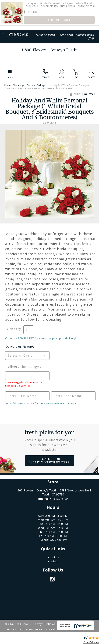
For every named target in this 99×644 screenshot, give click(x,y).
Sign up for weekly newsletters (50, 461)
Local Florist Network (58, 629)
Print (75, 94)
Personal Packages (37, 85)
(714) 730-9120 (19, 35)
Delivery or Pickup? (19, 347)
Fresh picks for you (49, 440)
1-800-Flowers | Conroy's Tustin (50, 50)
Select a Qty (13, 329)
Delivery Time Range (23, 367)
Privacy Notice (34, 629)
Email (90, 94)
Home (8, 85)
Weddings (19, 85)
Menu (10, 77)
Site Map (80, 629)
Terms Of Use (13, 629)
